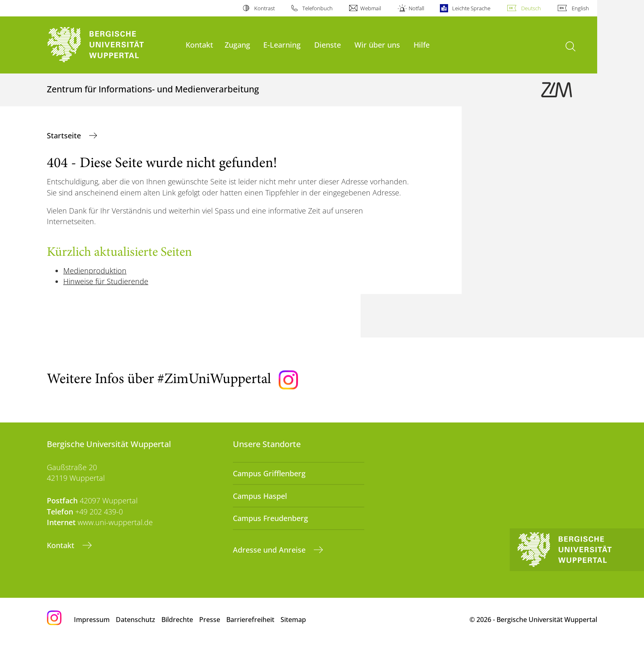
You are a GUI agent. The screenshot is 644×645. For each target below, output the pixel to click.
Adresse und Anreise (270, 550)
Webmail (371, 8)
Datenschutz (136, 620)
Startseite (65, 135)
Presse (210, 620)
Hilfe (422, 45)
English (580, 8)
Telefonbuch (317, 8)
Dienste (328, 45)
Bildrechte (177, 620)
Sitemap (293, 620)
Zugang (237, 45)
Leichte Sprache (471, 8)
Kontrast (264, 8)
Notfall (416, 8)
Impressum (92, 620)
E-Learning (282, 45)
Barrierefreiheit (250, 620)
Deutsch (531, 8)
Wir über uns (377, 45)
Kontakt (199, 45)
